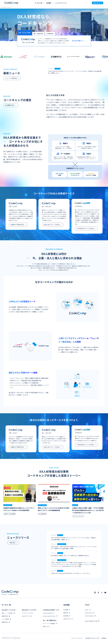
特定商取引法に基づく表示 (92, 638)
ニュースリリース (63, 3)
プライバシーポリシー (77, 638)
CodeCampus (90, 613)
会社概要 (67, 610)
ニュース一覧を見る (12, 78)
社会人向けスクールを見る (53, 225)
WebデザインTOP (27, 616)
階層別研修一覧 (6, 616)
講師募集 (104, 638)
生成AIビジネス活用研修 (10, 514)
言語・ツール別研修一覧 (8, 613)
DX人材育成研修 (42, 514)
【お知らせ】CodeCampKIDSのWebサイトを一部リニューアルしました (71, 573)
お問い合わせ (68, 619)
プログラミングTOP (28, 613)
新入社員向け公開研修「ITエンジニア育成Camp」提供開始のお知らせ (70, 556)
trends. (88, 610)
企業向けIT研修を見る (18, 225)
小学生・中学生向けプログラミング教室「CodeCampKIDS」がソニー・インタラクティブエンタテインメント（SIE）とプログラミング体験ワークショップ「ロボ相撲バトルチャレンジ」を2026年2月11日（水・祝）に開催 (73, 564)
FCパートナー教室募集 (50, 623)
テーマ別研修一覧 (6, 619)
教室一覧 (46, 626)
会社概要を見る (11, 105)
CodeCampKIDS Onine (50, 616)
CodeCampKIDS (48, 613)
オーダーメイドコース (78, 516)
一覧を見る (13, 543)
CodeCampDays (90, 616)
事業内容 (67, 613)
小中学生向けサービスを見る (86, 228)
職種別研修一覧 (6, 622)
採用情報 (67, 616)
